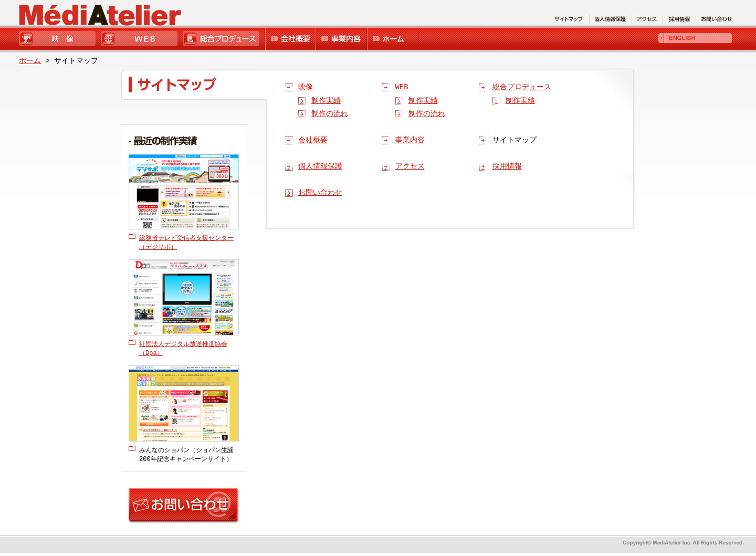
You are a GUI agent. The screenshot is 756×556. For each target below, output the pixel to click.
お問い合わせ (320, 193)
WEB (140, 39)
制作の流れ (330, 114)
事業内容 (340, 39)
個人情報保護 (320, 167)
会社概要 (290, 39)
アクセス (410, 167)
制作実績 (326, 101)
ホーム (392, 39)
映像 (59, 39)
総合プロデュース (223, 39)
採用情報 (507, 167)
